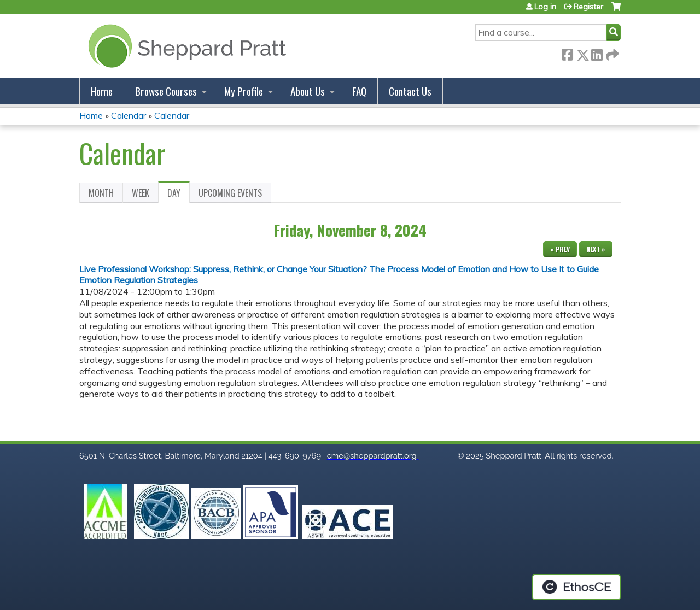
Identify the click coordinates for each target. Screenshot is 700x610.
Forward (611, 53)
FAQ (359, 91)
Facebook (567, 53)
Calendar (129, 115)
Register (588, 7)
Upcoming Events (230, 193)
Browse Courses (166, 91)
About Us (308, 91)
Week (141, 193)
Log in (545, 7)
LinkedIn (597, 53)
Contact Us (410, 91)
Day (179, 195)
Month (101, 193)
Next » (596, 249)
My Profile (244, 91)
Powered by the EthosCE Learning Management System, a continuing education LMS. (576, 587)
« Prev (560, 249)
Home (102, 91)
